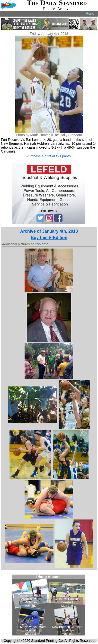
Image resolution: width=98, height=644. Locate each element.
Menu (91, 14)
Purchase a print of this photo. (49, 156)
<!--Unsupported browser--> (49, 605)
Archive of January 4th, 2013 (49, 231)
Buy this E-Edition (49, 238)
